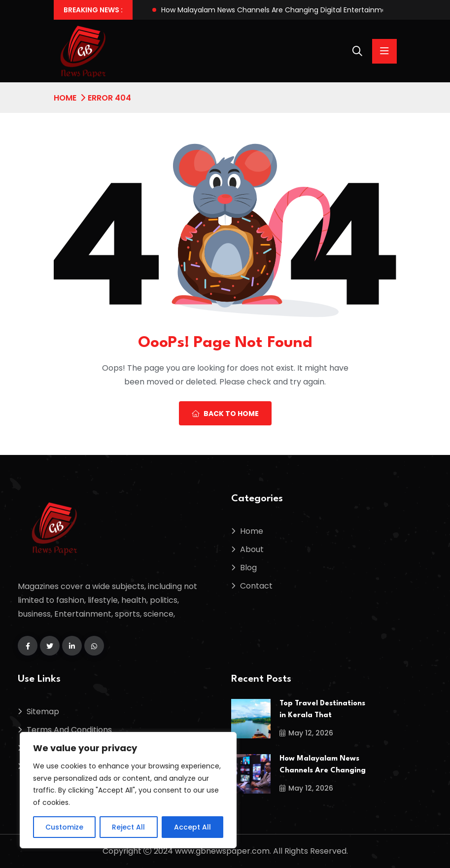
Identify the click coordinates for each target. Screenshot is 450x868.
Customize (64, 827)
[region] (128, 790)
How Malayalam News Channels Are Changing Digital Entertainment (277, 10)
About (252, 549)
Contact (256, 586)
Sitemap (43, 712)
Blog (248, 568)
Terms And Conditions (69, 730)
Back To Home (225, 414)
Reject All (128, 827)
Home (65, 98)
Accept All (192, 827)
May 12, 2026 (306, 733)
